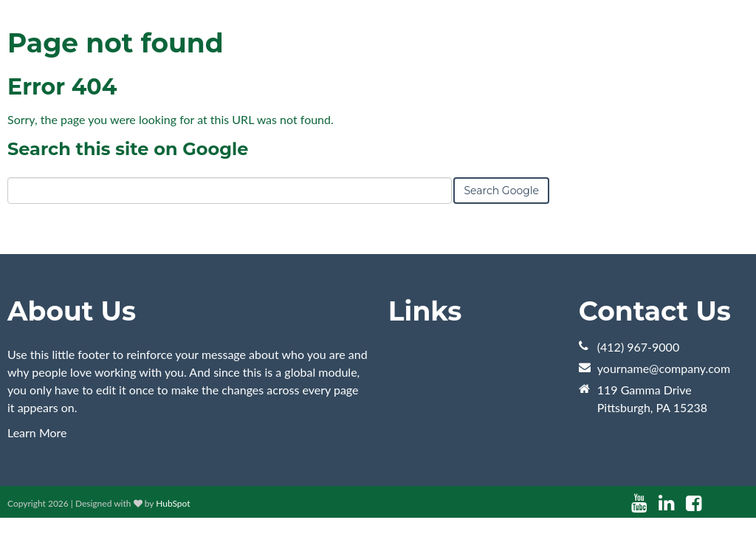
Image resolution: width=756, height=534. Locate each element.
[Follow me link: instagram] (713, 503)
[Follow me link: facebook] (694, 503)
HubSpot (173, 503)
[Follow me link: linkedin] (666, 503)
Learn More (37, 432)
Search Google (501, 191)
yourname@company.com (664, 368)
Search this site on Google (128, 149)
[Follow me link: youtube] (639, 503)
